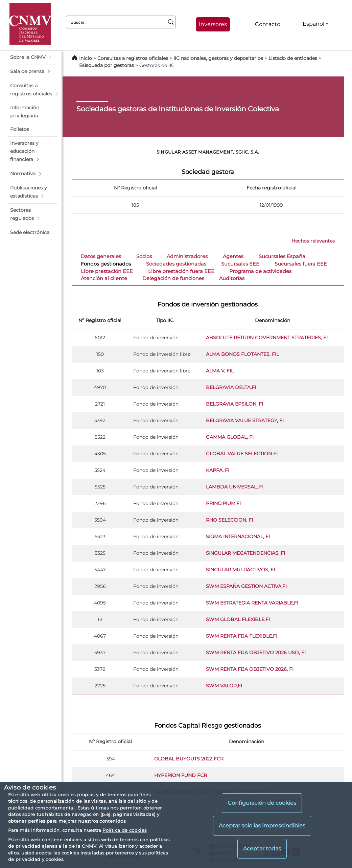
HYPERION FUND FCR (181, 775)
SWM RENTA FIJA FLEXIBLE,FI (242, 636)
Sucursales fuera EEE (301, 264)
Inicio (86, 58)
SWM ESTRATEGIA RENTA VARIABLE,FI (252, 603)
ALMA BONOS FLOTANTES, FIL (242, 354)
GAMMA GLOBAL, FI (230, 437)
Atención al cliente (104, 278)
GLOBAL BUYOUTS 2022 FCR (189, 759)
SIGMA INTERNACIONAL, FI (238, 536)
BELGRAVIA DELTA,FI (231, 387)
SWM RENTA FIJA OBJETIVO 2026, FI (250, 669)
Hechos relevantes (313, 241)
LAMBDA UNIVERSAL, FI (235, 487)
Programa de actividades (260, 271)
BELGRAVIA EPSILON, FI (234, 404)
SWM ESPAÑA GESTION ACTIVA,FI (246, 586)
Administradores (187, 256)
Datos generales (101, 256)
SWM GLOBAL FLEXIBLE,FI (238, 619)
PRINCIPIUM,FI (223, 503)
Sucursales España (282, 256)
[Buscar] (171, 22)
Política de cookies (124, 830)
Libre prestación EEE (107, 271)
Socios (144, 256)
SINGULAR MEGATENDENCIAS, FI (245, 553)
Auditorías (232, 278)
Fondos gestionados (106, 264)
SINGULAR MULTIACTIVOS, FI (240, 570)
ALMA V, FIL (220, 371)
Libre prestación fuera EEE (181, 271)
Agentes (233, 256)
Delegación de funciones (173, 278)
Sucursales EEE (240, 264)
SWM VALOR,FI (224, 686)
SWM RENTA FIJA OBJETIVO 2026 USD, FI (256, 653)
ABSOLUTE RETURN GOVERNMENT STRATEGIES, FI (267, 338)
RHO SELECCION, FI (229, 520)
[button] (33, 58)
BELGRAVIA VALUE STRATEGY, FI (245, 420)
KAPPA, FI (218, 470)
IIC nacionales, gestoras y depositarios (218, 58)
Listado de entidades (293, 58)
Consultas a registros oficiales (133, 58)
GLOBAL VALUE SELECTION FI (242, 454)
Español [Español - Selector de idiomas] (313, 24)
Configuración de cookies (262, 803)
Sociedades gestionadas (176, 264)
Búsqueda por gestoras (107, 65)
